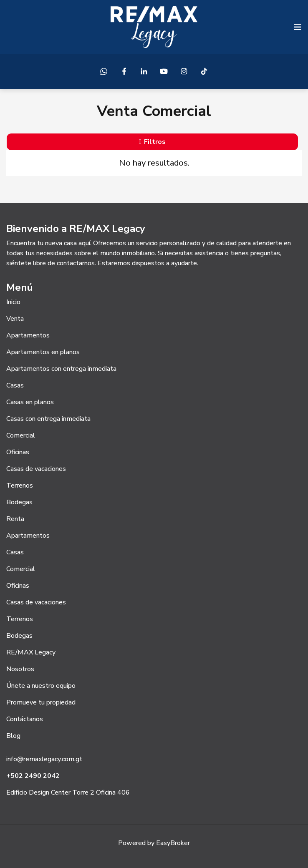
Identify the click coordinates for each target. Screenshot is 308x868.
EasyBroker (173, 843)
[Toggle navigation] (298, 27)
